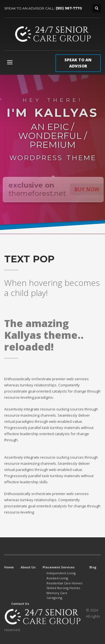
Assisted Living (57, 578)
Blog (93, 567)
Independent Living (61, 573)
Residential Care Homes (64, 583)
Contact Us (20, 604)
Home (9, 567)
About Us (28, 567)
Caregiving (54, 598)
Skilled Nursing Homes (63, 588)
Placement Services (59, 567)
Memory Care (57, 593)
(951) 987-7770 (69, 8)
